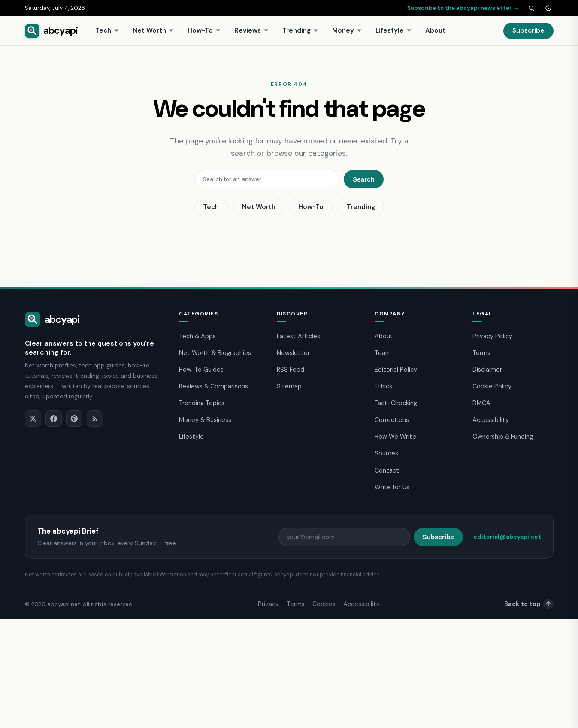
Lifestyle (394, 30)
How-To (204, 30)
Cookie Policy (492, 386)
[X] (33, 419)
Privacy (268, 604)
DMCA (481, 403)
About (435, 30)
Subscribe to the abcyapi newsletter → (463, 8)
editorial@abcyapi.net (507, 537)
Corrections (392, 420)
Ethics (383, 386)
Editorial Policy (396, 370)
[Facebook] (54, 419)
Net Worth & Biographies (215, 353)
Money (347, 30)
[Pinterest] (74, 419)
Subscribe (528, 30)
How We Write (395, 437)
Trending (301, 30)
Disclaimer (487, 370)
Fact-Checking (396, 403)
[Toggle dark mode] (548, 8)
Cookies (324, 604)
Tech (107, 30)
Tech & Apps (197, 336)
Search (364, 179)
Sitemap (289, 386)
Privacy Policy (492, 336)
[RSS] (95, 419)
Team (383, 353)
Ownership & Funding (503, 437)
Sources (386, 453)
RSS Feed (291, 370)
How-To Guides (201, 370)
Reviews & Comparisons (213, 386)
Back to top (529, 604)
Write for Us (392, 487)
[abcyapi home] (51, 31)
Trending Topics (202, 403)
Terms (481, 353)
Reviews (252, 30)
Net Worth (153, 30)
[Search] (531, 8)
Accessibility (491, 420)
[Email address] (344, 537)
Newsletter (293, 353)
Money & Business (205, 420)
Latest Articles (298, 336)
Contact (387, 470)
